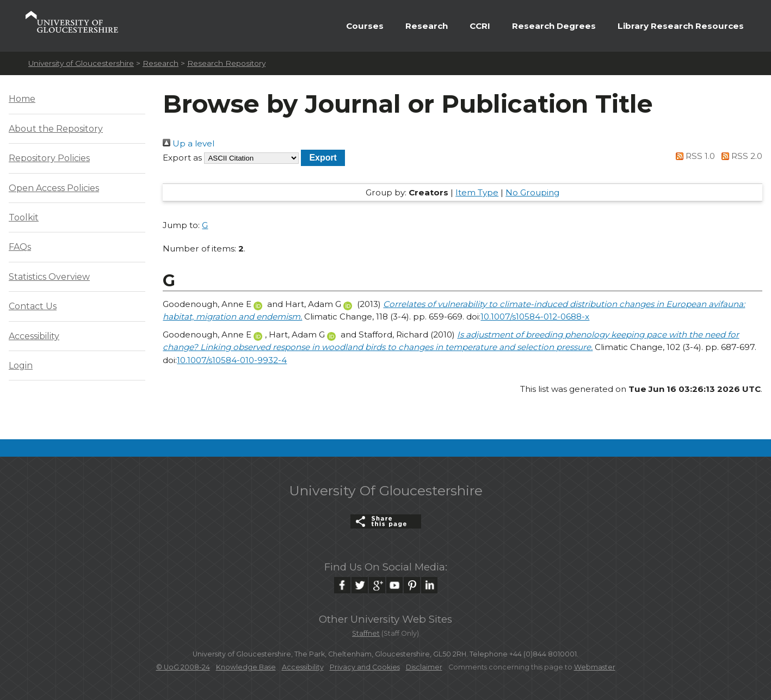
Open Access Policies (54, 188)
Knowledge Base (246, 667)
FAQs (20, 247)
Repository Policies (49, 158)
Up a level (189, 143)
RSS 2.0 (740, 156)
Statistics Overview (49, 277)
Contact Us (33, 306)
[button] (323, 158)
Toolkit (24, 217)
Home (22, 99)
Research (427, 26)
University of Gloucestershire (81, 63)
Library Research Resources (681, 26)
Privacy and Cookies (365, 667)
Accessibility (34, 336)
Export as (182, 158)
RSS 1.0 (694, 156)
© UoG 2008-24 (183, 667)
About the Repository (56, 129)
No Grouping (532, 192)
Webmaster (595, 667)
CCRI (480, 26)
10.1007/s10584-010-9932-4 (232, 360)
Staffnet (366, 633)
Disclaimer (424, 667)
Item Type (477, 192)
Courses (365, 26)
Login (21, 366)
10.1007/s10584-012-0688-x (535, 317)
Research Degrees (554, 26)
